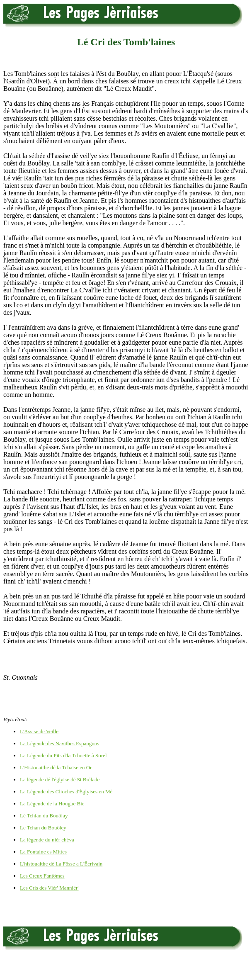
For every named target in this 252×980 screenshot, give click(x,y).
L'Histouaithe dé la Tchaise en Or (56, 767)
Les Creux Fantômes (42, 876)
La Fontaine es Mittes (43, 852)
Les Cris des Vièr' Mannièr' (49, 888)
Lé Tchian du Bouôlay (44, 816)
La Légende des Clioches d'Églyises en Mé (66, 792)
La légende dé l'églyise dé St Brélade (60, 779)
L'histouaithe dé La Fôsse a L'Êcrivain (61, 864)
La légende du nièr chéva (47, 840)
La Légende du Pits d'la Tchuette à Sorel (63, 755)
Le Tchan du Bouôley (43, 828)
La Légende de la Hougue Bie (52, 804)
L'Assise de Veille (39, 731)
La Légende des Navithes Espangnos (59, 743)
